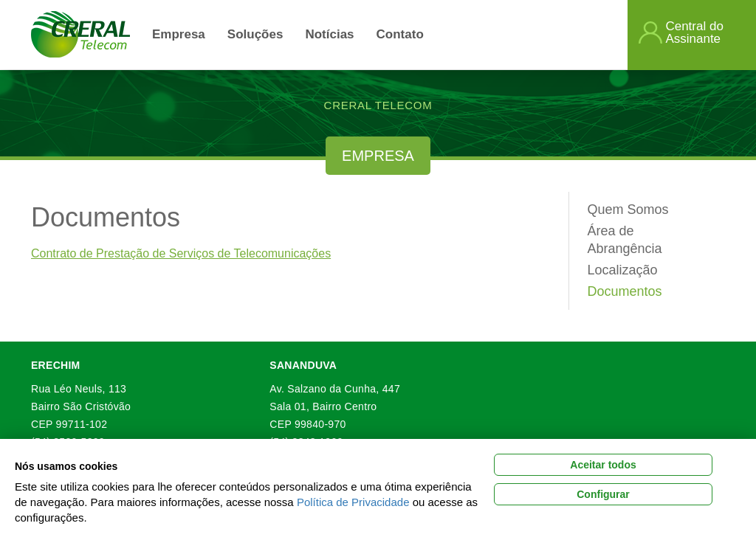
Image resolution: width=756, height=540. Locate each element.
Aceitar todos (603, 465)
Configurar (603, 494)
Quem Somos (628, 210)
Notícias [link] (329, 34)
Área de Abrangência (625, 240)
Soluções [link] (255, 34)
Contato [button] (400, 34)
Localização (623, 270)
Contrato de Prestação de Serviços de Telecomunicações (181, 253)
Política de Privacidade (353, 502)
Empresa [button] (179, 34)
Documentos (625, 291)
